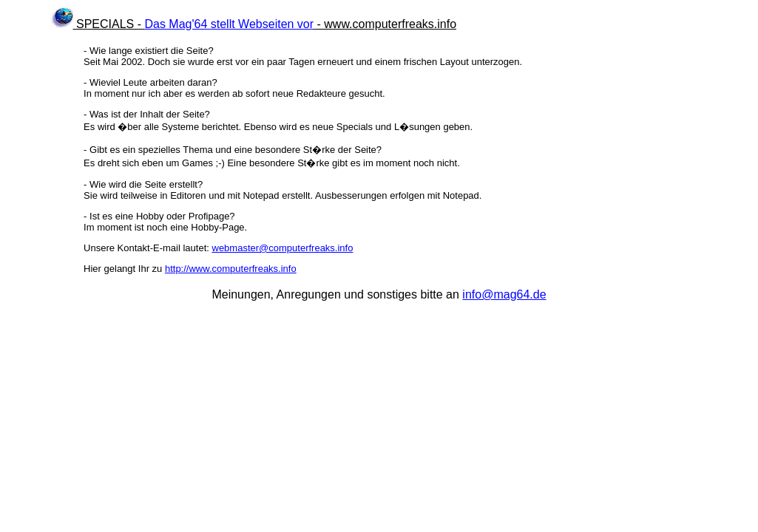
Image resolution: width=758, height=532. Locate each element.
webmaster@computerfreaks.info (283, 248)
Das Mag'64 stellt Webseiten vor (229, 24)
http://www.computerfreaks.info (231, 269)
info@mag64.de (504, 294)
